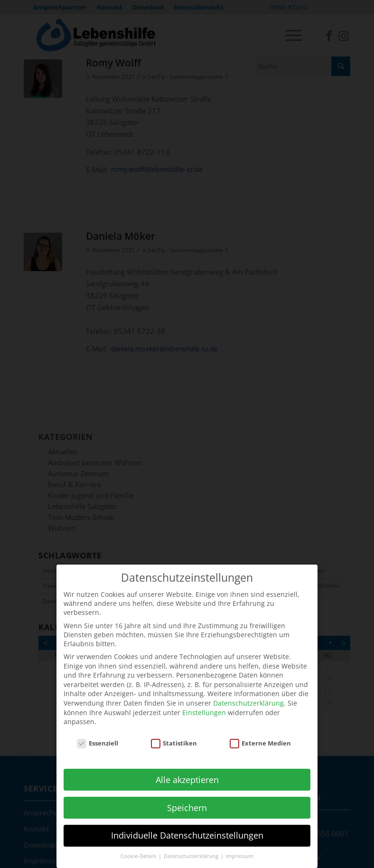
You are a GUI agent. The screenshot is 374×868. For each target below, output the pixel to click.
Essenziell (98, 737)
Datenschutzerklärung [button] (192, 850)
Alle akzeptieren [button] (187, 774)
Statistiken (174, 737)
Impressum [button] (240, 850)
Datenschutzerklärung (248, 697)
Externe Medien (261, 737)
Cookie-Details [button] (139, 850)
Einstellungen (204, 706)
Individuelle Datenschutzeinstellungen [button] (187, 830)
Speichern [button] (187, 802)
